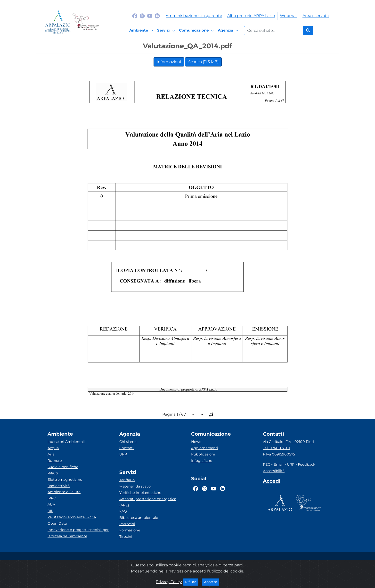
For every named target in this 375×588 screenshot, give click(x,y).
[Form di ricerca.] (274, 31)
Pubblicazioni (203, 454)
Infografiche (202, 461)
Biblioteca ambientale (139, 518)
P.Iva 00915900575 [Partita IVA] (279, 454)
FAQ (123, 511)
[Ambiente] (142, 31)
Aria (51, 454)
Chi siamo (128, 442)
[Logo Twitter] (142, 16)
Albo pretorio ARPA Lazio (251, 16)
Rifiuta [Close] (192, 582)
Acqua (53, 448)
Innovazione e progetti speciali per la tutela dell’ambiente (78, 533)
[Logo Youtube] (150, 16)
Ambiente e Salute (64, 492)
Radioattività (59, 486)
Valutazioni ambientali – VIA (72, 517)
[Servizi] (167, 31)
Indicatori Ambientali (66, 442)
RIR (50, 511)
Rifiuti (53, 473)
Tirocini (126, 537)
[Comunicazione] (197, 31)
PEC (267, 464)
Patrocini (127, 524)
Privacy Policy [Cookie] (169, 582)
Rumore (55, 461)
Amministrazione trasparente (194, 16)
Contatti (126, 448)
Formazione (130, 530)
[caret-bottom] (202, 414)
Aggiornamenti (205, 448)
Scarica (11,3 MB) (203, 62)
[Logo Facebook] (135, 16)
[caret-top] (193, 414)
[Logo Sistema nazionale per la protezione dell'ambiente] (86, 22)
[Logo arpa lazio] (58, 22)
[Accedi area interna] (272, 482)
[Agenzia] (229, 31)
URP (123, 454)
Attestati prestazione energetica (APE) (148, 502)
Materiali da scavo (135, 486)
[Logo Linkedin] (157, 16)
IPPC (52, 498)
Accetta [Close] (212, 582)
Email (279, 464)
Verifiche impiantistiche (140, 493)
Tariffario (127, 480)
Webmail (289, 16)
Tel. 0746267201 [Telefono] (276, 448)
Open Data (57, 523)
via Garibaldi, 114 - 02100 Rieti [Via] (288, 442)
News (196, 442)
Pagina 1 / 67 (174, 414)
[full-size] (211, 414)
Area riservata (316, 16)
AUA (51, 505)
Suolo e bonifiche (63, 467)
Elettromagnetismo (65, 480)
